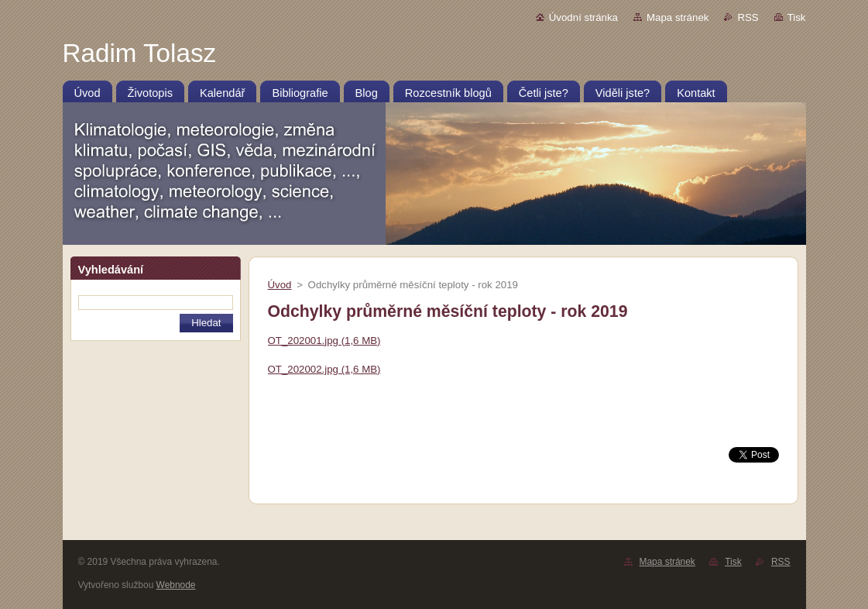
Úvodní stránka (583, 17)
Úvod (280, 285)
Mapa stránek (678, 17)
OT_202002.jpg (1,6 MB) (324, 369)
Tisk (797, 17)
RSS (748, 17)
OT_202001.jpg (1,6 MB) (324, 341)
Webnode (176, 585)
